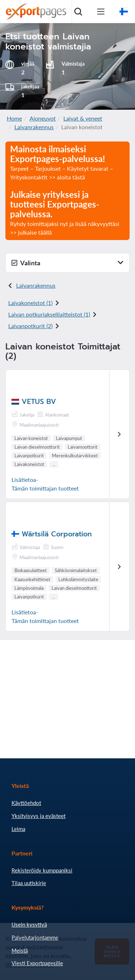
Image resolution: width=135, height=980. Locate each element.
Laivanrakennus (34, 127)
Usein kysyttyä (29, 924)
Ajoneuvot (43, 118)
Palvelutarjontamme (35, 937)
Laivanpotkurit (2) (30, 326)
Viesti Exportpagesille (37, 963)
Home (14, 118)
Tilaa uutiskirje (29, 883)
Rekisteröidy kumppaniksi (42, 870)
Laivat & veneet (83, 118)
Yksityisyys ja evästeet (39, 816)
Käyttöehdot (26, 803)
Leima (18, 829)
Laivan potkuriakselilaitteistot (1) (49, 314)
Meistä (20, 950)
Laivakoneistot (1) (30, 303)
